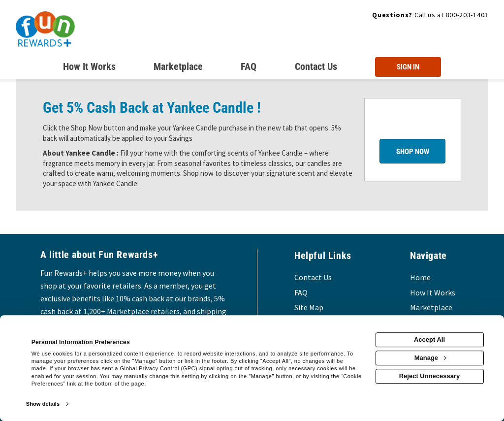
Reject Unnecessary (430, 376)
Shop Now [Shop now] (413, 152)
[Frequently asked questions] (249, 68)
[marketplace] (178, 68)
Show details (43, 404)
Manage (430, 358)
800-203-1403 (467, 15)
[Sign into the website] (408, 67)
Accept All (429, 340)
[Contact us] (316, 68)
